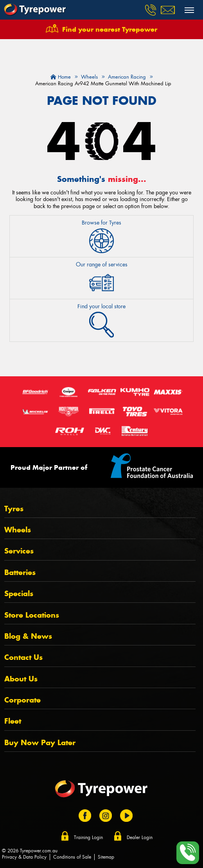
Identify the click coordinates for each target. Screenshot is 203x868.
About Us (21, 679)
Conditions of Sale (72, 857)
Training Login (88, 837)
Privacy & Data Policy (24, 857)
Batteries (20, 572)
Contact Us (23, 657)
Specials (19, 594)
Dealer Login (140, 837)
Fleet (13, 721)
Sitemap (106, 857)
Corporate (22, 700)
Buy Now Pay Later (40, 743)
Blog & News (28, 636)
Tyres (14, 509)
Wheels (18, 530)
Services (19, 551)
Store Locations (32, 615)
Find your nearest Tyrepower (110, 29)
